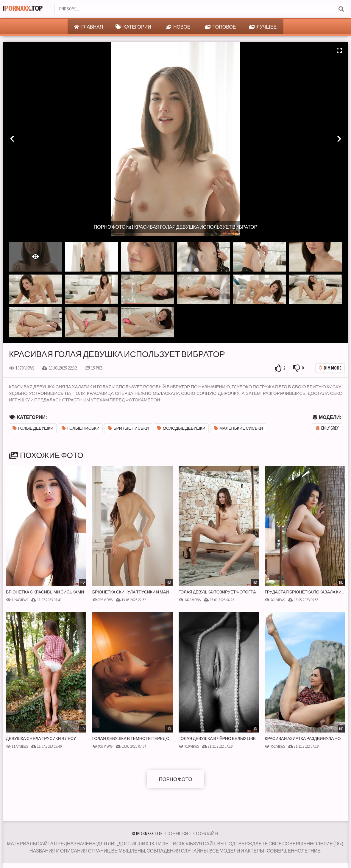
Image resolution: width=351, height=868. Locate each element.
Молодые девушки (181, 428)
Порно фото (176, 779)
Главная (88, 27)
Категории (133, 27)
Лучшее (263, 27)
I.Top (26, 9)
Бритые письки (128, 428)
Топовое (221, 27)
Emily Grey (327, 428)
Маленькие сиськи (238, 428)
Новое (178, 27)
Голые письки (81, 428)
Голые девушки (33, 428)
